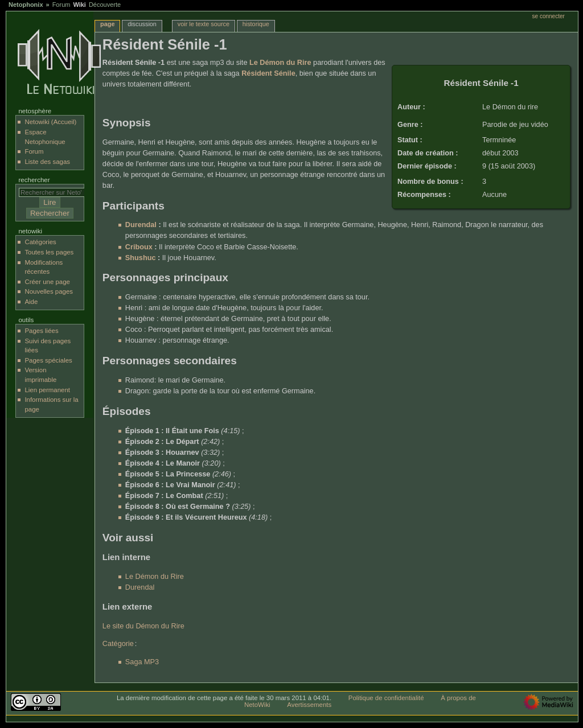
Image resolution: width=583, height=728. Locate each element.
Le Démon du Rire (280, 63)
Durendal (141, 225)
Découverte (105, 5)
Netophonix (26, 5)
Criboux (139, 247)
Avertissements (309, 705)
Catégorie (118, 644)
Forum (61, 5)
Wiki (79, 5)
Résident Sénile (268, 73)
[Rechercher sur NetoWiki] (54, 192)
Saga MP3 (142, 662)
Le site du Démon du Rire (143, 626)
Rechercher (34, 180)
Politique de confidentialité (386, 698)
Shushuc (141, 258)
